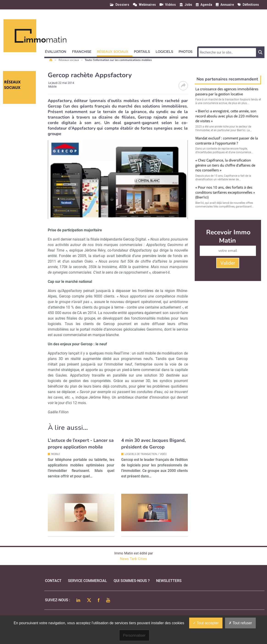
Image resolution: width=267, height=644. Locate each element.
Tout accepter (206, 623)
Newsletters (169, 581)
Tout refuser (240, 623)
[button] (58, 51)
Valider (228, 263)
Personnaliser (134, 635)
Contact (53, 581)
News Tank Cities (133, 559)
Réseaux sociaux (69, 60)
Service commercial (87, 581)
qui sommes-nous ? (132, 581)
